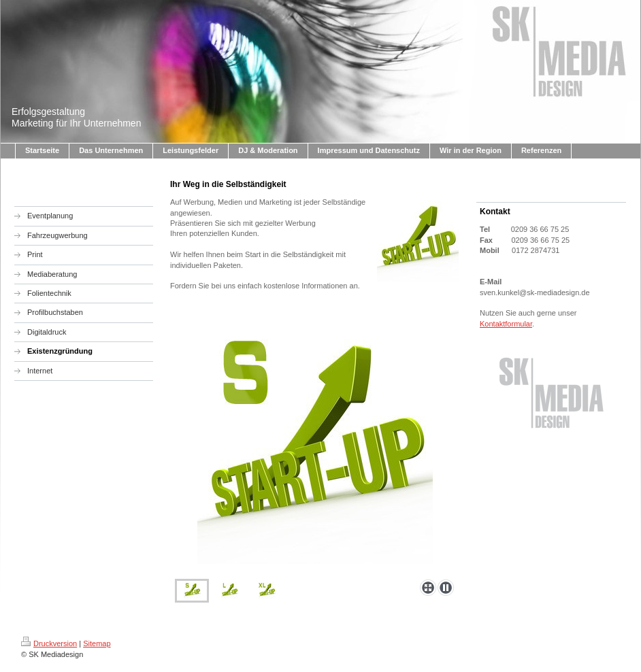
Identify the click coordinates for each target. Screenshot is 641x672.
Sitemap (97, 643)
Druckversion (49, 643)
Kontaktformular (506, 324)
